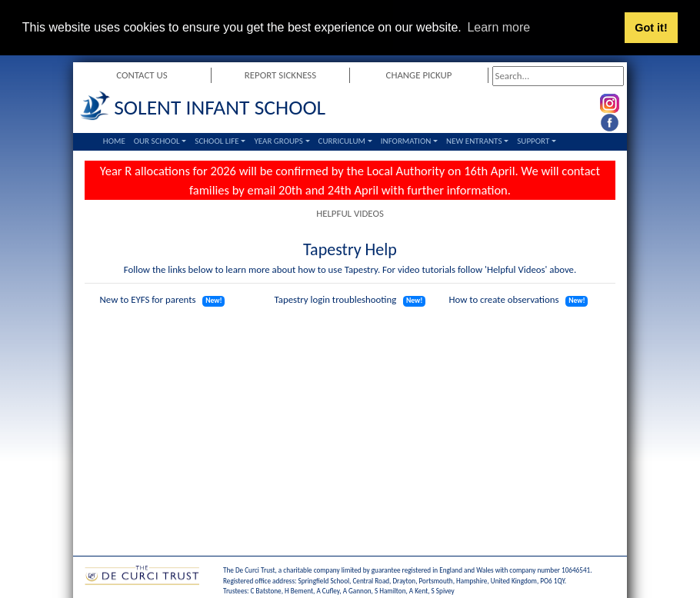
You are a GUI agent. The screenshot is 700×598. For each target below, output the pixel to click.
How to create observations (503, 299)
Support (533, 141)
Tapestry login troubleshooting (336, 299)
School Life (217, 141)
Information (406, 141)
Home (114, 141)
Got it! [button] (651, 28)
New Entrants (474, 141)
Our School (157, 141)
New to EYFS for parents (148, 299)
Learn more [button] (498, 27)
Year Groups (278, 141)
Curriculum (342, 141)
